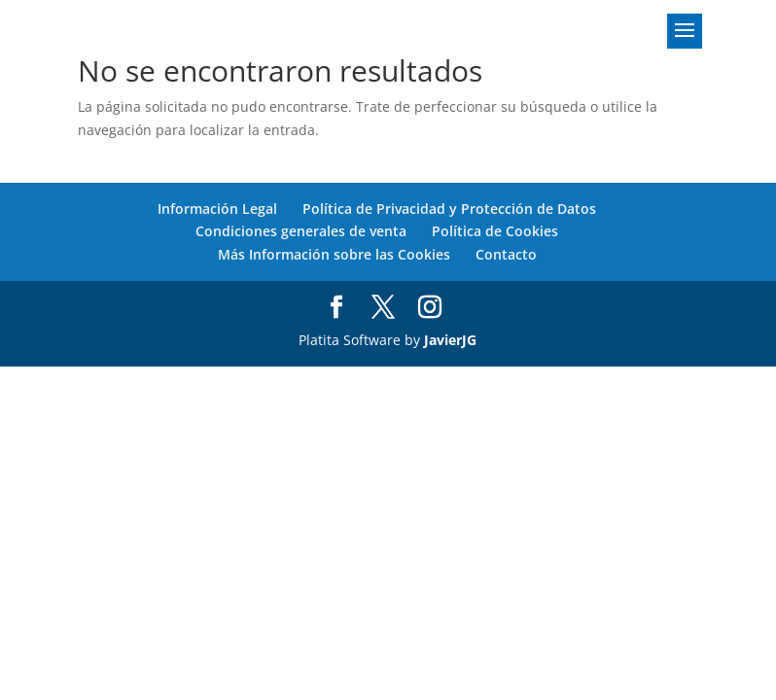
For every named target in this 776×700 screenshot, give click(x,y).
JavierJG (450, 340)
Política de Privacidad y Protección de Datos (449, 209)
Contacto (506, 254)
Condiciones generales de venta (301, 231)
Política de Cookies (495, 231)
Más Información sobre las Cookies (334, 254)
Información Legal (217, 209)
